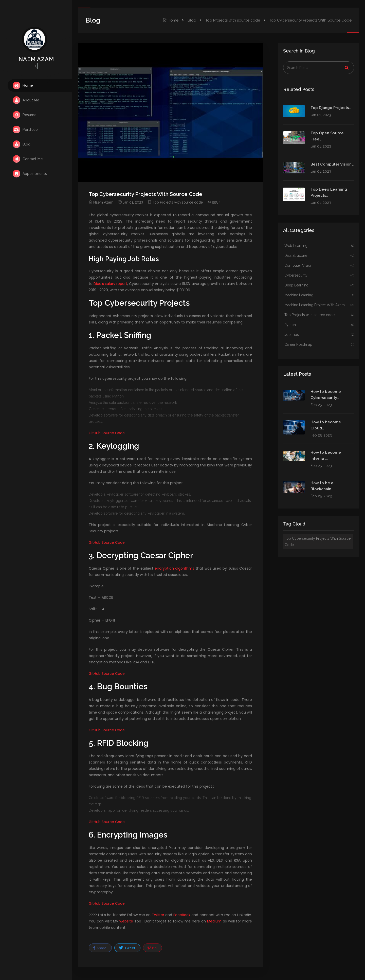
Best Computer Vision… (332, 164)
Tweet (127, 948)
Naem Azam (101, 202)
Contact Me (28, 159)
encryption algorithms (174, 568)
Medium (214, 921)
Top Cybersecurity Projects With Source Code (318, 542)
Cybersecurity (319, 275)
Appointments (30, 174)
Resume (25, 115)
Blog (22, 144)
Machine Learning (319, 295)
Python (319, 325)
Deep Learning (319, 285)
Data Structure (319, 256)
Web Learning (319, 246)
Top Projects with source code (233, 20)
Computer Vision (319, 266)
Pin (152, 948)
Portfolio (25, 130)
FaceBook (182, 915)
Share (100, 948)
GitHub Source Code (107, 433)
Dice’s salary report (110, 284)
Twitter (158, 915)
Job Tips (319, 335)
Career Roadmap (319, 345)
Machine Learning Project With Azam (319, 305)
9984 (214, 202)
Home (23, 85)
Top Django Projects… (331, 108)
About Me (26, 100)
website (126, 921)
